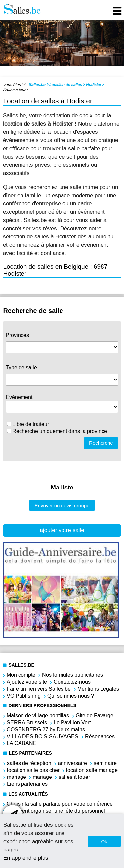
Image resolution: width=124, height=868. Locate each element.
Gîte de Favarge (95, 716)
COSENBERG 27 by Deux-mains (46, 729)
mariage (17, 777)
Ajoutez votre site (27, 682)
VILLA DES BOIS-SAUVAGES (42, 736)
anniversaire (72, 763)
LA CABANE (22, 743)
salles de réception (29, 763)
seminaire (105, 763)
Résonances (100, 736)
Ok (104, 841)
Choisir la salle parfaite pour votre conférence (60, 804)
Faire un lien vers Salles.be (39, 689)
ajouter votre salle (62, 530)
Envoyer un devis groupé (62, 506)
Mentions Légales (98, 689)
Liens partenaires (27, 784)
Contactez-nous (72, 682)
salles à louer (74, 777)
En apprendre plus (26, 858)
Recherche (101, 443)
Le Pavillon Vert (72, 723)
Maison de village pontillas (38, 716)
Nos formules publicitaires (72, 675)
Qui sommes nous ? (71, 696)
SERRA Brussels (27, 723)
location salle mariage (92, 770)
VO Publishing (24, 696)
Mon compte (21, 675)
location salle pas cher (33, 770)
